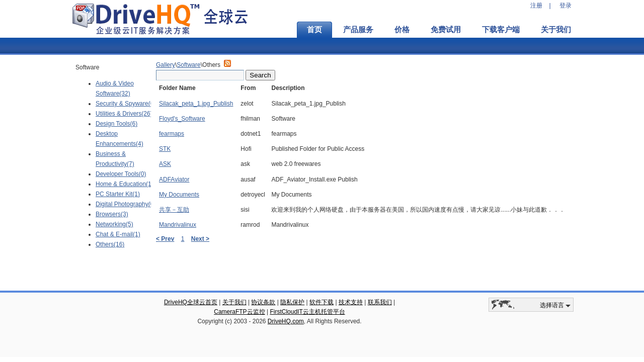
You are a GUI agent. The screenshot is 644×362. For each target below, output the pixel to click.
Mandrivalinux (178, 225)
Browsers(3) (112, 214)
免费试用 (446, 30)
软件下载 (321, 302)
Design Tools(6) (116, 124)
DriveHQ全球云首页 (191, 302)
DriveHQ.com (286, 321)
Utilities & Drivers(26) (124, 114)
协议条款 (263, 302)
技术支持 (351, 302)
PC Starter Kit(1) (118, 194)
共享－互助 (174, 210)
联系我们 (380, 302)
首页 (314, 30)
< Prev (165, 239)
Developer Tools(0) (121, 174)
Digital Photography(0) (126, 204)
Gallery (166, 65)
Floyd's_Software (182, 119)
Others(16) (110, 244)
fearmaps (172, 134)
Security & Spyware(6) (126, 104)
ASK (165, 164)
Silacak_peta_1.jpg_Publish (196, 104)
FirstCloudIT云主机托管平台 (307, 312)
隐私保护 (292, 302)
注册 (536, 6)
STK (165, 149)
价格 (402, 30)
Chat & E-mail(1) (118, 234)
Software (188, 65)
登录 (566, 6)
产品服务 (358, 30)
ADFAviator (174, 179)
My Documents (179, 195)
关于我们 (556, 30)
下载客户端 (501, 30)
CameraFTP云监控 (239, 312)
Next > (200, 239)
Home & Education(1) (125, 184)
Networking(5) (114, 224)
